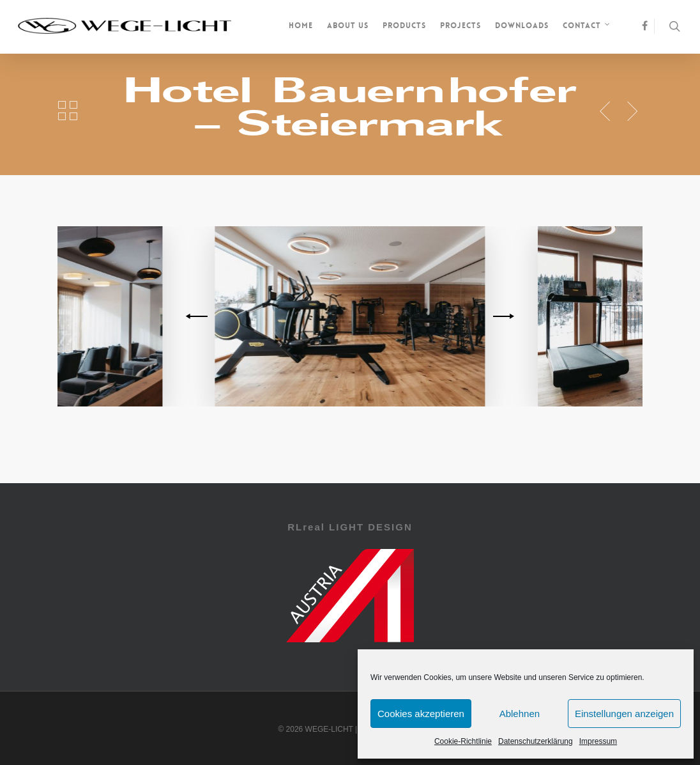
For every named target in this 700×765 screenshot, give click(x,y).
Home (301, 26)
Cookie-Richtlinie (463, 741)
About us (348, 26)
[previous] (199, 316)
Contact (587, 27)
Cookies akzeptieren (421, 714)
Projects (460, 26)
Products (404, 26)
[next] (501, 316)
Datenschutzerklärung (536, 741)
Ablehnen (520, 714)
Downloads (522, 26)
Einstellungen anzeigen (624, 714)
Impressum (598, 741)
